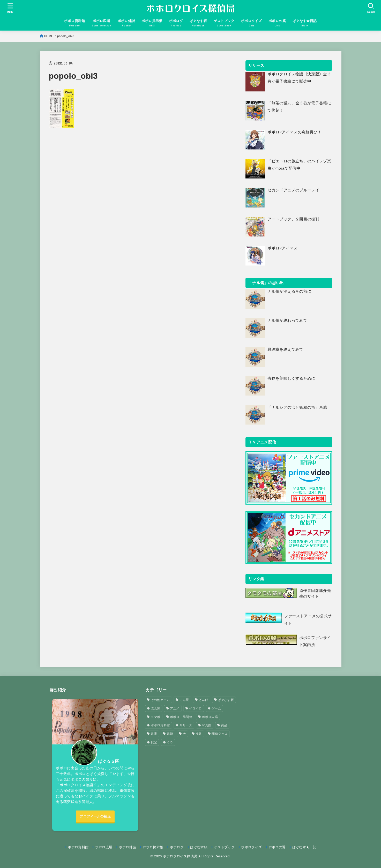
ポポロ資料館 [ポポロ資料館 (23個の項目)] (160, 725)
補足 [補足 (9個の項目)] (199, 734)
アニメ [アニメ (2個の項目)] (175, 708)
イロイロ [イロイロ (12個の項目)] (195, 708)
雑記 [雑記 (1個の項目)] (154, 742)
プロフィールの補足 (95, 816)
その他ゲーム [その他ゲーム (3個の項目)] (160, 700)
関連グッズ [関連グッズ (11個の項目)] (220, 734)
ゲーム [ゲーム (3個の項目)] (216, 708)
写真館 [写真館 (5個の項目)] (207, 725)
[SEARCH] (371, 8)
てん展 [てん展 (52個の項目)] (184, 700)
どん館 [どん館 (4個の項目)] (203, 700)
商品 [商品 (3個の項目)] (224, 725)
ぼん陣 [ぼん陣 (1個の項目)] (156, 708)
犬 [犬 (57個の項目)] (184, 734)
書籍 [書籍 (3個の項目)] (170, 734)
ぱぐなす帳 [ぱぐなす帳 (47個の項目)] (226, 700)
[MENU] (10, 8)
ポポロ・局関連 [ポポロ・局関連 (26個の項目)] (181, 717)
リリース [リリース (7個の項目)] (186, 725)
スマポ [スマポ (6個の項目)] (156, 717)
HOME (49, 36)
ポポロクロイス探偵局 (180, 856)
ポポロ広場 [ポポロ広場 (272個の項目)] (210, 717)
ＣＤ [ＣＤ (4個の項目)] (170, 742)
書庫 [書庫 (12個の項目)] (154, 734)
